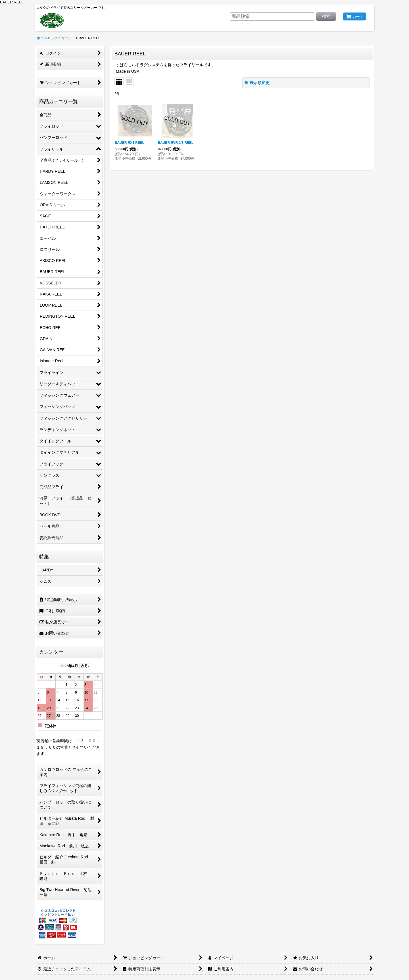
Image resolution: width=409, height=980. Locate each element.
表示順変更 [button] (257, 83)
